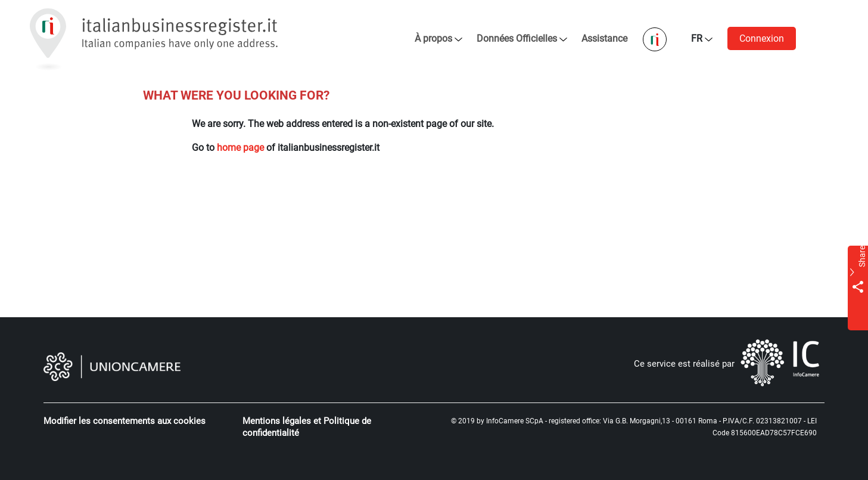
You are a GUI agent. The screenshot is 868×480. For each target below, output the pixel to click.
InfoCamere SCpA (515, 421)
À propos (433, 38)
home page (240, 148)
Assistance (606, 38)
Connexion (762, 38)
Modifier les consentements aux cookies (125, 421)
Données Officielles (517, 38)
